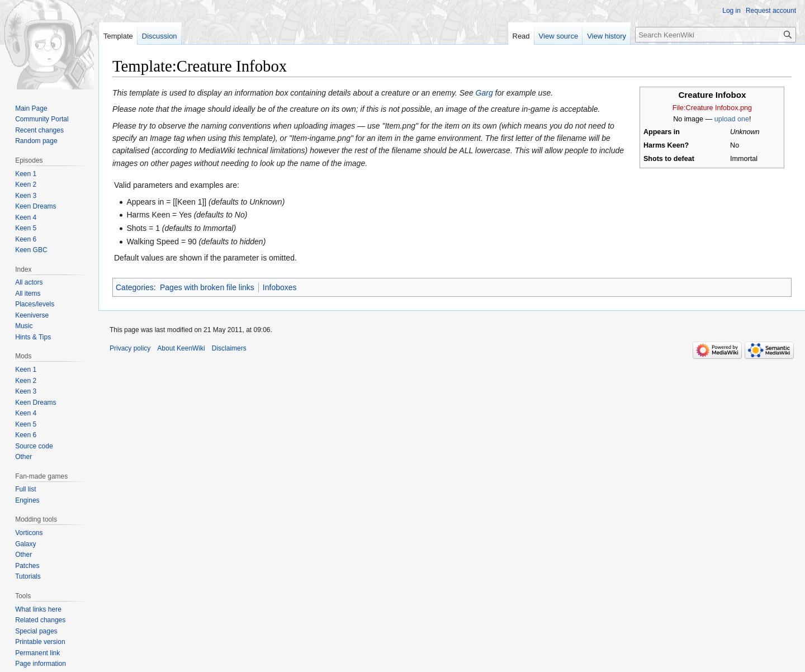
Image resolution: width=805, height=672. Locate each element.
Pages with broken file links (207, 287)
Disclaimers (229, 348)
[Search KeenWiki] (716, 35)
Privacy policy (130, 348)
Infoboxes (280, 287)
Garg (484, 93)
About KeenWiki (181, 348)
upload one (732, 119)
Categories (135, 287)
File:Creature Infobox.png (712, 108)
